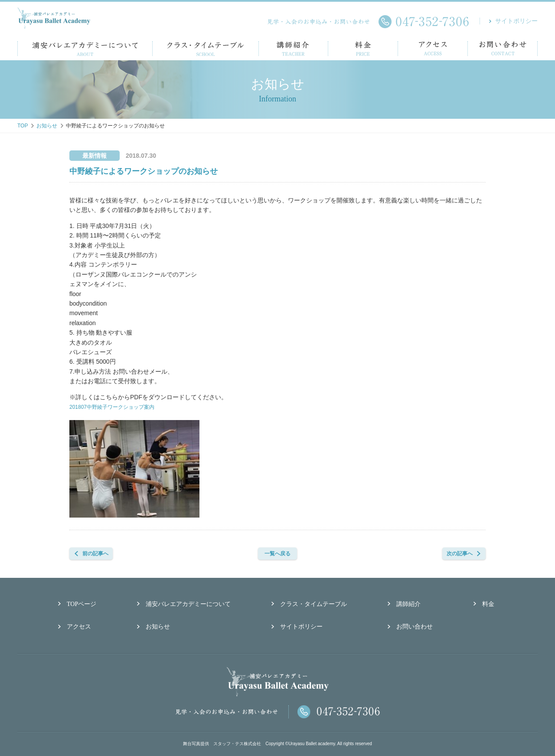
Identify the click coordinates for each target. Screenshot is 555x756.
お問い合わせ (415, 627)
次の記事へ (457, 554)
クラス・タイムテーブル (313, 604)
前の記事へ (98, 554)
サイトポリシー (516, 21)
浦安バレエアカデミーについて (188, 604)
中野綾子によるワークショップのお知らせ (144, 171)
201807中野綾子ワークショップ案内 (119, 407)
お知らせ (47, 126)
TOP (23, 126)
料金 (488, 604)
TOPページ (82, 604)
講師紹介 (408, 604)
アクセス (79, 627)
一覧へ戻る (286, 554)
